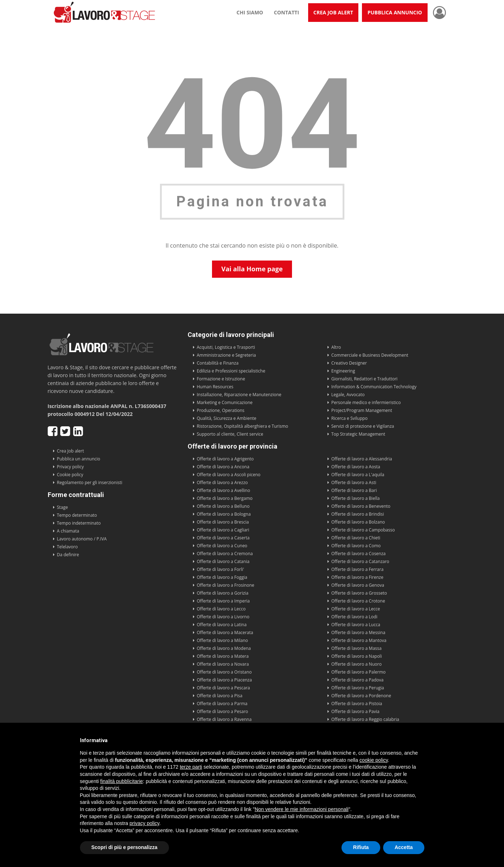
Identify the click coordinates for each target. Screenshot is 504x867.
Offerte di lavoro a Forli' (221, 569)
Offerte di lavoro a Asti (354, 482)
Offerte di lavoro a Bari (354, 490)
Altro (336, 347)
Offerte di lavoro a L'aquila (358, 475)
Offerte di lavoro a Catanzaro (361, 561)
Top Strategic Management (358, 434)
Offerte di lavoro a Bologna (224, 514)
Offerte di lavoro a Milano (223, 640)
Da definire (68, 555)
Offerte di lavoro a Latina (222, 625)
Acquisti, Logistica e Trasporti (226, 347)
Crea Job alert (71, 451)
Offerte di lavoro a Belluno (223, 506)
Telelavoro (67, 547)
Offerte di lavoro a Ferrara (358, 569)
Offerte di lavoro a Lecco (221, 609)
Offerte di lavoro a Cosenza (359, 554)
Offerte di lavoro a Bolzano (358, 522)
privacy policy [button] (144, 823)
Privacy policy (70, 467)
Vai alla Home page (252, 269)
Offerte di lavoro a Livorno (223, 617)
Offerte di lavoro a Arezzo (222, 482)
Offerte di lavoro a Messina (359, 632)
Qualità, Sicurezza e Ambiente (227, 418)
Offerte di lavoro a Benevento (361, 506)
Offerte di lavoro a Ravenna (224, 719)
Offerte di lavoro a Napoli (357, 656)
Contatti (287, 12)
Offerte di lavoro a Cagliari (223, 530)
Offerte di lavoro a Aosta (356, 467)
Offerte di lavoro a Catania (223, 561)
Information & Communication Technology (374, 387)
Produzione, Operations (221, 410)
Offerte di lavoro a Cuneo (222, 546)
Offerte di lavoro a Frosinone (226, 585)
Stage (63, 507)
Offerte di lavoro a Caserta (223, 538)
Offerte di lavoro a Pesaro (223, 711)
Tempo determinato (77, 515)
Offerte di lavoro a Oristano (224, 672)
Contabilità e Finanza (218, 363)
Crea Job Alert (333, 12)
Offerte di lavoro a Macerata (225, 632)
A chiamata (68, 531)
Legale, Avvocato (348, 395)
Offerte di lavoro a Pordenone (361, 696)
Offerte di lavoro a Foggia (222, 577)
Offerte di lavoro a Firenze (357, 577)
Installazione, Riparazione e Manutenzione (239, 395)
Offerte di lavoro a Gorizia (223, 593)
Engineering (343, 371)
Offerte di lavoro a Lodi (354, 617)
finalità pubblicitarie (121, 781)
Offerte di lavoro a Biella (356, 498)
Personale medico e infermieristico (366, 402)
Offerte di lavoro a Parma (222, 704)
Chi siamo (250, 12)
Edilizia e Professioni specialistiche (231, 371)
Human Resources (215, 387)
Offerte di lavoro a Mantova (359, 640)
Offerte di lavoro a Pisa (220, 696)
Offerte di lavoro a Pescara (223, 688)
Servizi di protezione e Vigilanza (363, 426)
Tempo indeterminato (79, 523)
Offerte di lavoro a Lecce (356, 609)
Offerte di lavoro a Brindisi (358, 514)
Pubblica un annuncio (79, 459)
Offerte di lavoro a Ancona (223, 467)
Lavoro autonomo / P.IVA (82, 539)
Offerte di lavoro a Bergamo (225, 498)
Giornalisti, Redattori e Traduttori (365, 379)
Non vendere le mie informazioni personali (302, 809)
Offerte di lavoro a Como (356, 546)
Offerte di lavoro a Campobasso (363, 530)
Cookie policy (70, 475)
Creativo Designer (349, 363)
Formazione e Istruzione (221, 379)
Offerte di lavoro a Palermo (359, 672)
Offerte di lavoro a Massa (357, 648)
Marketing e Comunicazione (225, 402)
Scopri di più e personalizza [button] (124, 847)
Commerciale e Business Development (370, 355)
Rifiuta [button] (361, 847)
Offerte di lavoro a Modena (224, 648)
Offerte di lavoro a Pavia (355, 711)
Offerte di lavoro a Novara (223, 664)
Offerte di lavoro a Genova (358, 585)
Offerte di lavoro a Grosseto (359, 593)
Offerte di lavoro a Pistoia (357, 704)
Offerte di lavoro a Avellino (224, 490)
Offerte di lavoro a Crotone (358, 601)
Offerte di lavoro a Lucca (356, 625)
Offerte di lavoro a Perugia (358, 688)
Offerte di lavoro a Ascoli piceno (229, 475)
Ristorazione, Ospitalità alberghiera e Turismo (243, 426)
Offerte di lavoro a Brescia (223, 522)
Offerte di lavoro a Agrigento (225, 459)
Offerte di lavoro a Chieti (356, 538)
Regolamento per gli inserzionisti (90, 482)
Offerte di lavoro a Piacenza (225, 680)
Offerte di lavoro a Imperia (223, 601)
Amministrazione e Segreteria (227, 355)
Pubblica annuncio (395, 12)
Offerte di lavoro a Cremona (225, 554)
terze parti (191, 767)
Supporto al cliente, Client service (230, 434)
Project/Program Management (362, 410)
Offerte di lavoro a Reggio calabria (365, 719)
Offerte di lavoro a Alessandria (362, 459)
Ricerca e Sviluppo (350, 418)
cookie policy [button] (374, 760)
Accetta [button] (404, 847)
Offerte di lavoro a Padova (358, 680)
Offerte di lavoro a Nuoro (357, 664)
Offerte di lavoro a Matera (223, 656)
